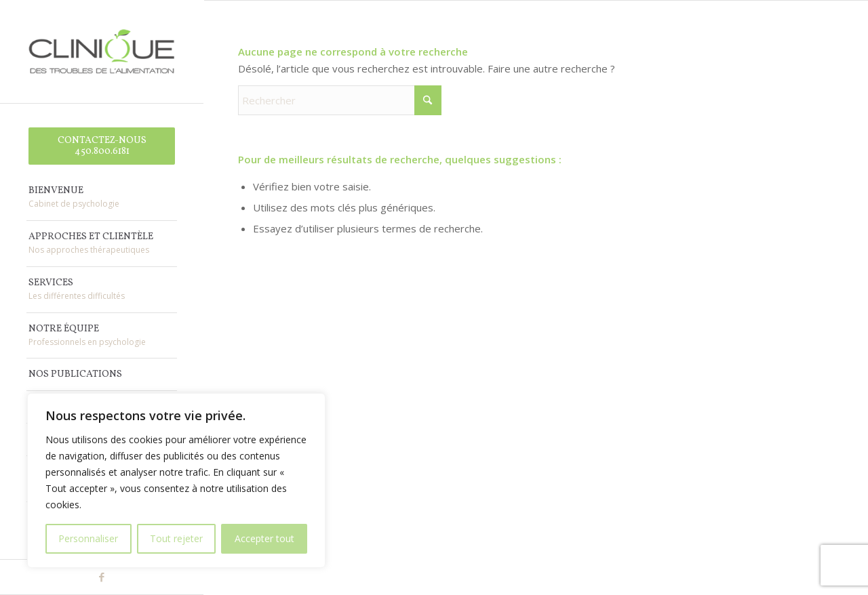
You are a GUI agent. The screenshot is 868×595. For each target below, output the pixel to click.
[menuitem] (102, 146)
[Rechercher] (340, 100)
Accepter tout (264, 538)
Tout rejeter (176, 538)
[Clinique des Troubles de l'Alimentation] (102, 52)
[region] (176, 480)
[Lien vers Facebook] (102, 577)
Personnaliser (88, 538)
